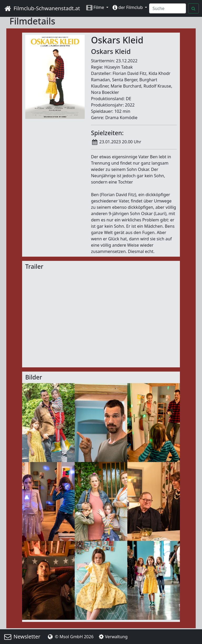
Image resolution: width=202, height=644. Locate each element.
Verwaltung (113, 637)
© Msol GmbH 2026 (70, 637)
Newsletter (22, 637)
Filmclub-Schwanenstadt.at (42, 8)
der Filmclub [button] (128, 7)
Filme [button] (96, 7)
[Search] (168, 8)
